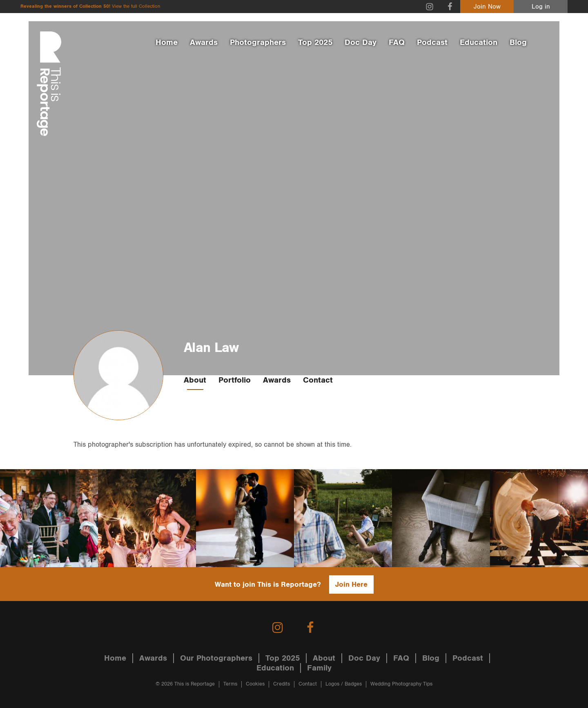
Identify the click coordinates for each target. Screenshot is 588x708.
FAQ (397, 42)
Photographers (258, 42)
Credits (282, 684)
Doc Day (361, 42)
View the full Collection (136, 6)
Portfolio (235, 380)
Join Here (351, 584)
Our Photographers (216, 658)
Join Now (487, 7)
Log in (541, 7)
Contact (318, 380)
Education (479, 42)
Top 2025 (315, 42)
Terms (230, 684)
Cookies (255, 684)
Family (319, 668)
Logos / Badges (344, 684)
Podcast (432, 42)
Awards (204, 42)
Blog (518, 42)
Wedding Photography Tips (401, 684)
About (195, 380)
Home (167, 42)
